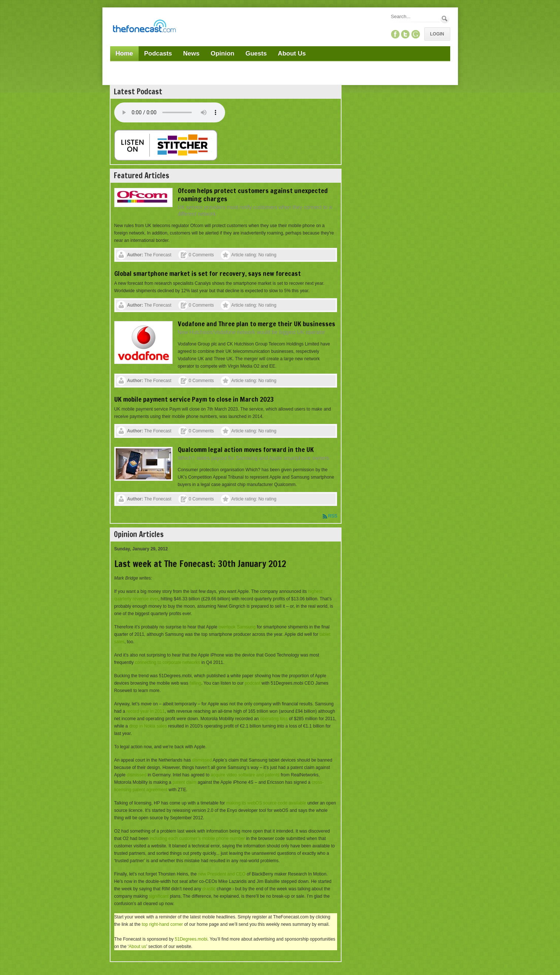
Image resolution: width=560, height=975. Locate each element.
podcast (252, 683)
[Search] (415, 16)
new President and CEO (222, 874)
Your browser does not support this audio (170, 112)
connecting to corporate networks (168, 662)
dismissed (202, 760)
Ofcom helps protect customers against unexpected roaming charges (253, 195)
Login (437, 34)
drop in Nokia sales (148, 726)
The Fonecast (158, 255)
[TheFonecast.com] (144, 27)
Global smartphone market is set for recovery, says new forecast (208, 273)
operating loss (274, 719)
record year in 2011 (145, 711)
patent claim (185, 782)
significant (159, 896)
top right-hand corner (162, 924)
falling (195, 683)
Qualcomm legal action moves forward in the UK (246, 449)
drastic (209, 889)
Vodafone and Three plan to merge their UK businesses (257, 324)
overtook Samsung (237, 627)
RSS (333, 516)
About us (137, 947)
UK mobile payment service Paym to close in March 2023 (194, 399)
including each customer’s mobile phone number (197, 839)
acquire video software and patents (245, 775)
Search (445, 19)
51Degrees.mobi (191, 939)
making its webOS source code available (266, 803)
